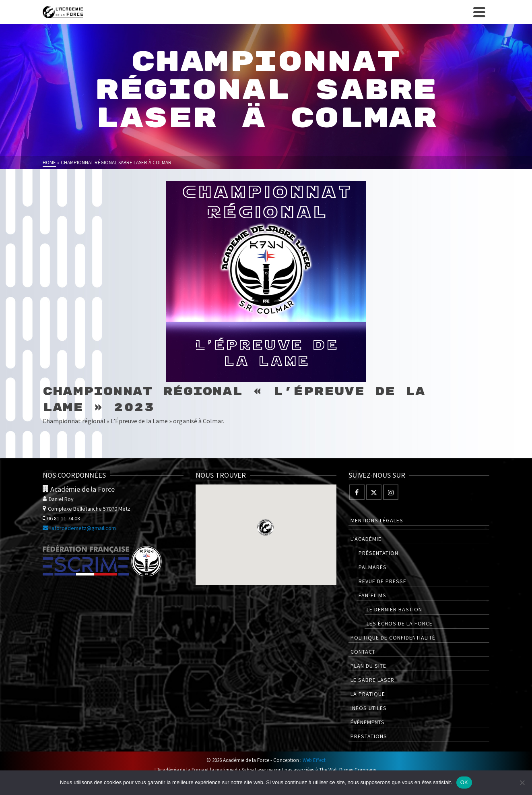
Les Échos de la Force (400, 623)
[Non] (522, 783)
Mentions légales (377, 520)
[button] (265, 527)
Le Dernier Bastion (394, 609)
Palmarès (373, 567)
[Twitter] (374, 492)
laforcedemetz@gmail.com (79, 528)
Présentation (378, 553)
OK (464, 782)
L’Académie (366, 539)
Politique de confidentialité (393, 638)
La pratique (368, 694)
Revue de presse (383, 581)
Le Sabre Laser (372, 680)
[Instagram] (391, 492)
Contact (363, 652)
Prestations (369, 736)
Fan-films (372, 595)
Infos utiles (369, 708)
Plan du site (368, 666)
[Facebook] (357, 492)
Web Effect (314, 760)
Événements (368, 722)
